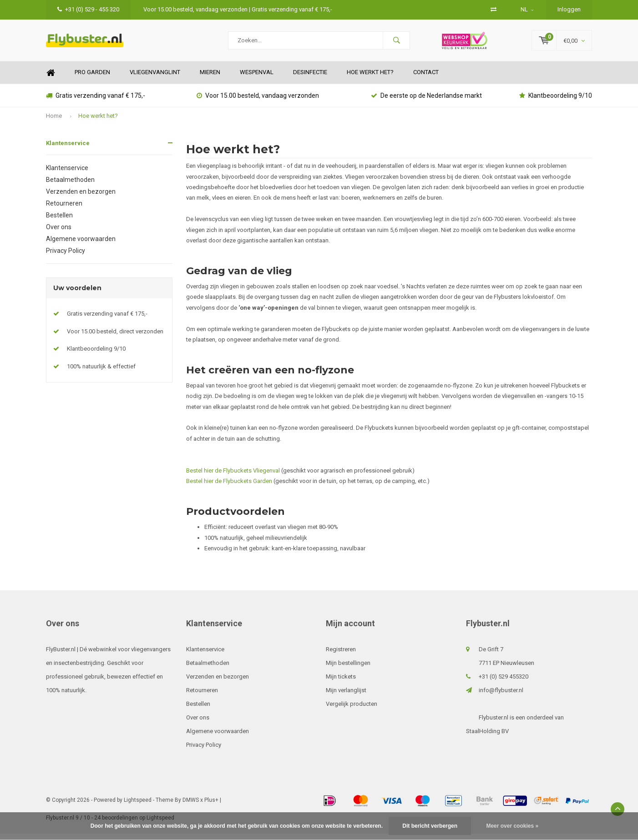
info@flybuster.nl (501, 697)
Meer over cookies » (512, 826)
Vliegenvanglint (155, 79)
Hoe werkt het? (370, 79)
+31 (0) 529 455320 (504, 683)
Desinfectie (310, 79)
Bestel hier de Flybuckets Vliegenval (234, 477)
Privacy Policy (66, 257)
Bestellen (59, 221)
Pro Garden (92, 79)
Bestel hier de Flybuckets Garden (229, 488)
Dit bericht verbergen (430, 826)
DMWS (191, 806)
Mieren (210, 79)
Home (51, 79)
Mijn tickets (341, 683)
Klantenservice (68, 149)
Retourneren (64, 210)
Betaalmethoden (70, 186)
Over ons (59, 233)
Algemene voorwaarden (81, 245)
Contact (426, 79)
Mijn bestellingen (348, 669)
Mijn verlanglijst (346, 697)
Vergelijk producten (352, 710)
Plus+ (211, 806)
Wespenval (257, 79)
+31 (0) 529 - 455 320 (88, 9)
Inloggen (569, 9)
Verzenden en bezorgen (81, 198)
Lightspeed (138, 806)
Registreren (341, 656)
